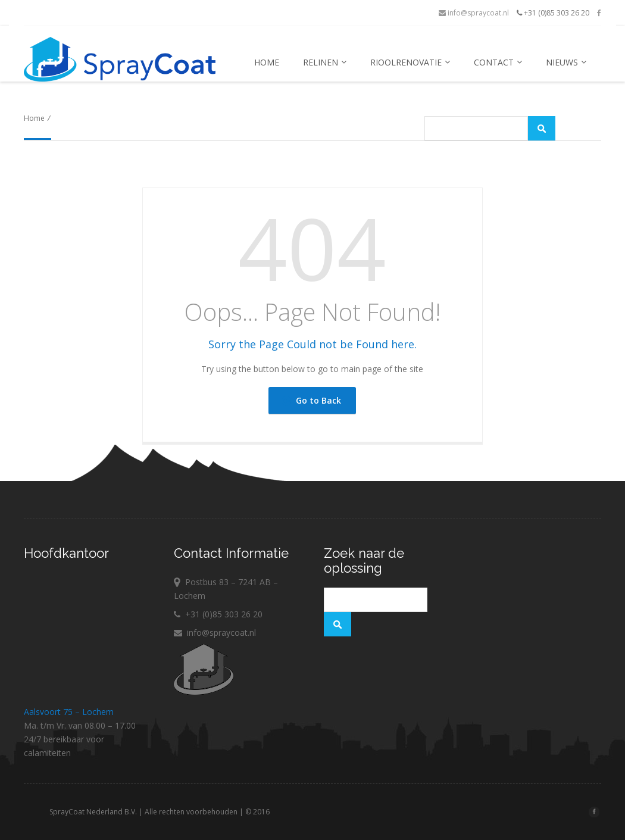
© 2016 (290, 812)
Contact (498, 62)
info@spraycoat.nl (474, 13)
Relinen (325, 62)
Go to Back (311, 400)
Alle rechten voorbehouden (223, 812)
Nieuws (566, 62)
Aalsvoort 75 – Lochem (69, 712)
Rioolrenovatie (410, 62)
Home (267, 62)
